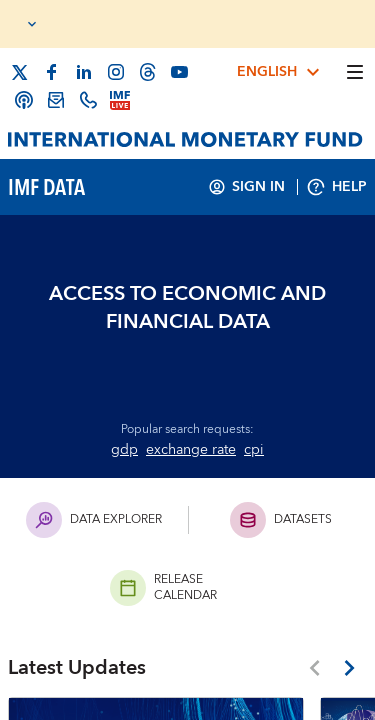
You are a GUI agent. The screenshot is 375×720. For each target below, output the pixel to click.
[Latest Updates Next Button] (349, 668)
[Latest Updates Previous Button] (314, 668)
